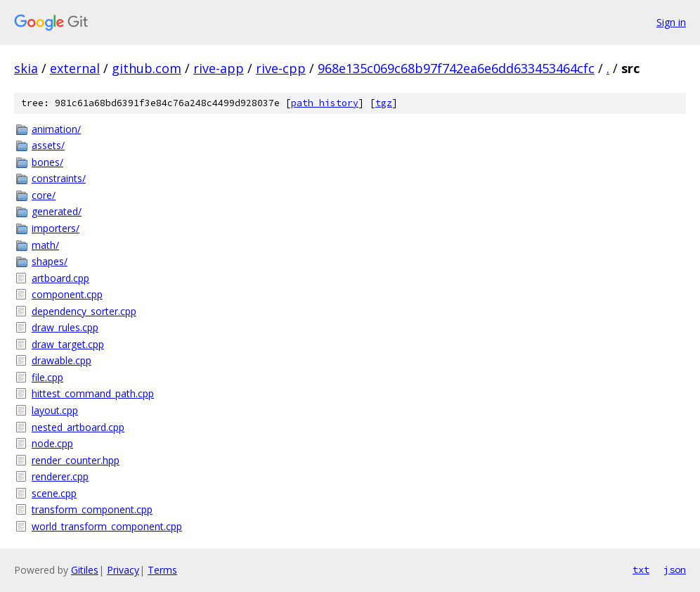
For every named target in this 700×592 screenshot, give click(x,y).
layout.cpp (55, 410)
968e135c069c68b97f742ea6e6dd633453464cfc (456, 68)
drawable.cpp (61, 360)
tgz (384, 103)
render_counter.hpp (76, 460)
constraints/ (59, 178)
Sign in (671, 22)
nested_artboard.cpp (78, 427)
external (75, 68)
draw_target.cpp (68, 344)
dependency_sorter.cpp (84, 311)
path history (325, 103)
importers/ (56, 228)
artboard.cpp (60, 278)
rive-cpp (281, 68)
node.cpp (52, 443)
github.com (147, 68)
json (675, 570)
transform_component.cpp (92, 509)
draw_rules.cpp (65, 327)
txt (641, 570)
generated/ (57, 211)
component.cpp (67, 294)
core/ (44, 195)
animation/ (56, 129)
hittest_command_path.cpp (93, 393)
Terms (162, 570)
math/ (45, 245)
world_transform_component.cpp (107, 526)
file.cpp (47, 377)
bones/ (47, 162)
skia (26, 68)
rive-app (219, 68)
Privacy (123, 570)
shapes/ (50, 261)
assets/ (48, 145)
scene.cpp (54, 493)
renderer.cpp (60, 476)
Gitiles (85, 570)
